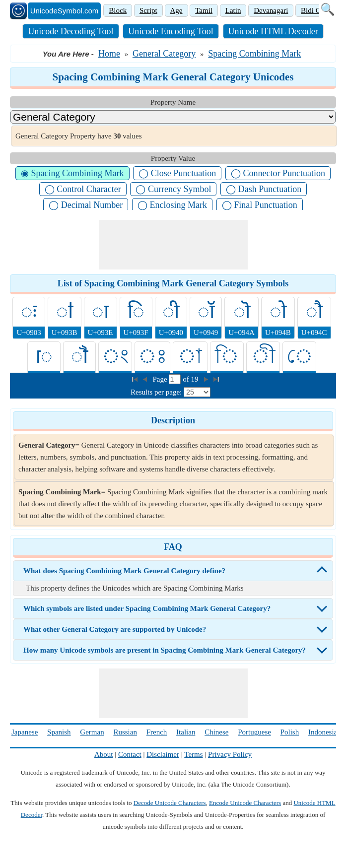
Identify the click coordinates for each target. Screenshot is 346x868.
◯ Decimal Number (86, 205)
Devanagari (271, 10)
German (92, 732)
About (104, 754)
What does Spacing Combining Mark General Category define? (124, 571)
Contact (130, 754)
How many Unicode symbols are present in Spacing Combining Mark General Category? (165, 650)
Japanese (25, 732)
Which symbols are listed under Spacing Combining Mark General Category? (147, 608)
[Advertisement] (173, 245)
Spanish (59, 732)
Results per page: (156, 392)
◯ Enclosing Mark (172, 205)
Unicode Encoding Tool (171, 31)
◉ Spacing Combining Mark (72, 173)
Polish (290, 732)
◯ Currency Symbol (173, 189)
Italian (186, 732)
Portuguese (254, 732)
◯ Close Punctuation (177, 173)
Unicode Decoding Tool (70, 31)
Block (118, 10)
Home (109, 54)
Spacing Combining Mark (254, 54)
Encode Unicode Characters (245, 803)
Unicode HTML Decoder (273, 31)
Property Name (173, 102)
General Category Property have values (79, 136)
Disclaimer (163, 754)
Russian (125, 732)
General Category (164, 54)
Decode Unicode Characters (170, 803)
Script (148, 10)
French (157, 732)
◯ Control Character (83, 189)
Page (161, 379)
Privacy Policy (230, 754)
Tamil (204, 10)
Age (176, 10)
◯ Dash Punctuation (264, 189)
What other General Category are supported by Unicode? (115, 629)
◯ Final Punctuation (260, 205)
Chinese (216, 732)
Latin (233, 10)
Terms (193, 754)
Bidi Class (316, 10)
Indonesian (325, 732)
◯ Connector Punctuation (278, 173)
